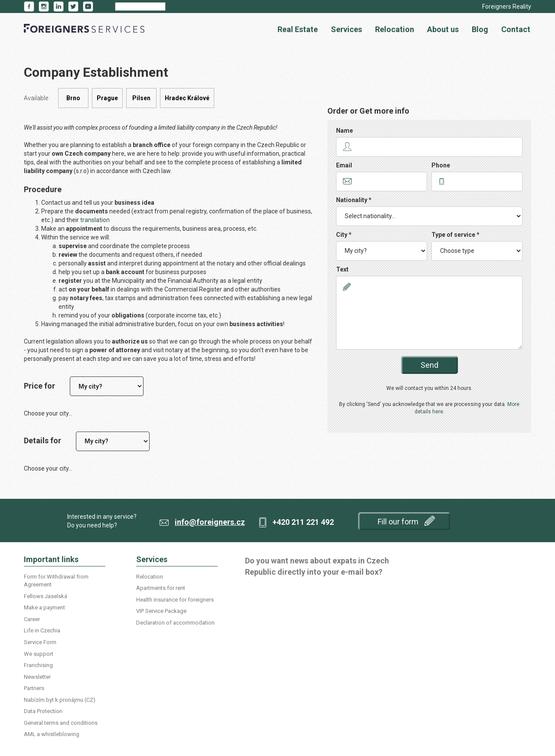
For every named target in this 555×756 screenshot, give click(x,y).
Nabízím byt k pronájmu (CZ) (60, 700)
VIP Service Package (161, 611)
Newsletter (37, 677)
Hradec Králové (187, 98)
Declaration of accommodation (175, 623)
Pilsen (141, 98)
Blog (480, 29)
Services (346, 29)
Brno (73, 98)
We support (39, 654)
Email (344, 165)
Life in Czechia (42, 630)
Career (32, 619)
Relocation (395, 29)
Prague (107, 98)
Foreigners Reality (507, 7)
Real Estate (298, 29)
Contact (516, 29)
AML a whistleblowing (52, 734)
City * (344, 235)
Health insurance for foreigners (175, 600)
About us (443, 29)
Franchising (38, 665)
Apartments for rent (161, 588)
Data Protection (43, 711)
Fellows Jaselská (46, 596)
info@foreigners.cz (210, 522)
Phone (441, 165)
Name (344, 131)
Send (429, 365)
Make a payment (44, 607)
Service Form (40, 642)
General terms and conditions (61, 723)
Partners (34, 688)
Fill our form (406, 521)
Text (342, 269)
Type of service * (455, 235)
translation (95, 220)
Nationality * (354, 200)
